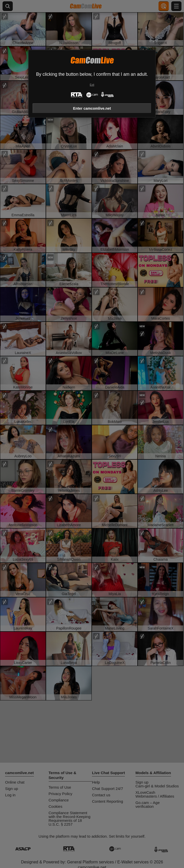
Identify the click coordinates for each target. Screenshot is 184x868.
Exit (92, 85)
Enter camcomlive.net (92, 108)
